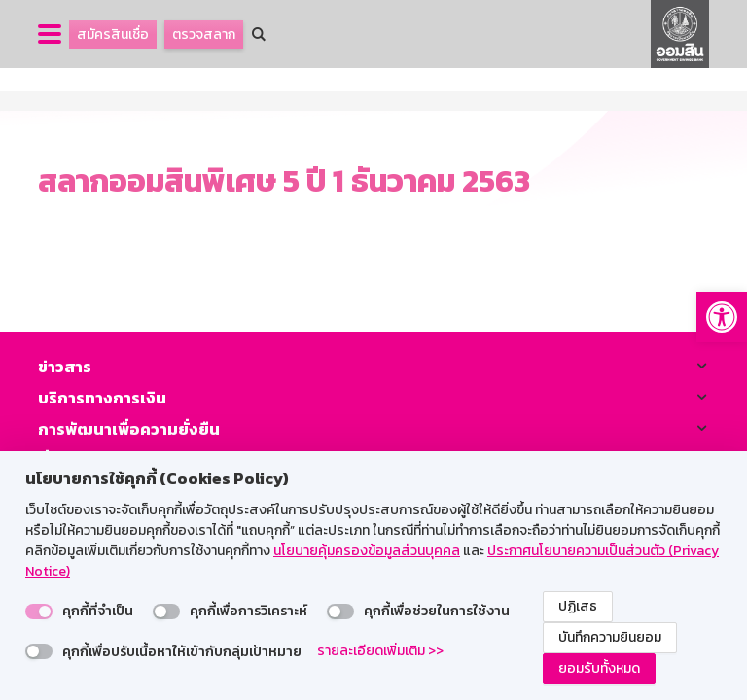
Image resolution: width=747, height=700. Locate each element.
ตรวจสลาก (204, 35)
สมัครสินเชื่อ (113, 35)
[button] (722, 317)
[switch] (39, 612)
